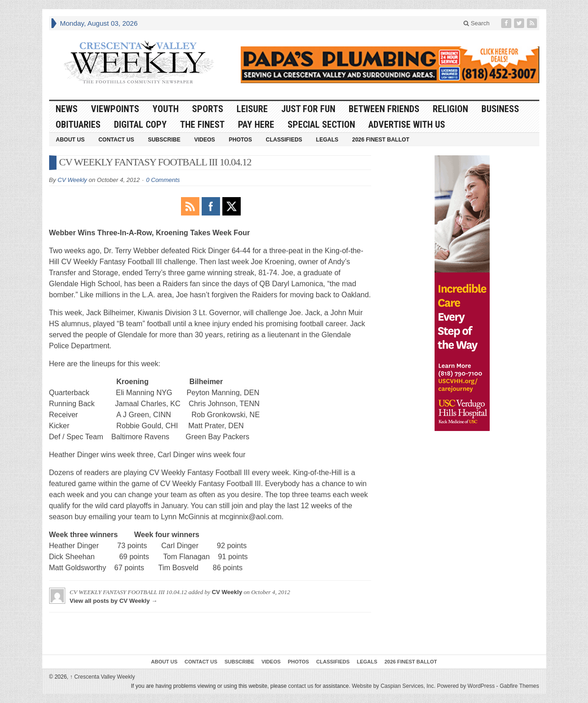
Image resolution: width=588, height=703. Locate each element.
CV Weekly (72, 180)
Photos (240, 140)
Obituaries (78, 125)
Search (477, 23)
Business (500, 109)
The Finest (202, 125)
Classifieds (284, 140)
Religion (450, 109)
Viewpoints (115, 109)
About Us (71, 140)
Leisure (252, 109)
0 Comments (163, 180)
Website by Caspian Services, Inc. (394, 686)
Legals (327, 140)
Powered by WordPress (466, 686)
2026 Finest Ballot (381, 140)
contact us (301, 686)
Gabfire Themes (520, 686)
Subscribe (164, 140)
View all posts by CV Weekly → (114, 601)
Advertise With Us (407, 125)
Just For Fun (308, 109)
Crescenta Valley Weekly (102, 677)
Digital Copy (140, 125)
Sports (208, 109)
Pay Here (256, 125)
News (67, 109)
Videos (205, 140)
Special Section (321, 125)
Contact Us (116, 140)
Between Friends (384, 109)
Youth (166, 109)
